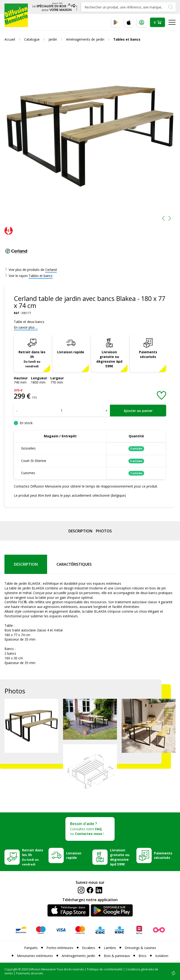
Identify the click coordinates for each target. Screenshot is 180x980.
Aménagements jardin (78, 956)
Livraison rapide (71, 352)
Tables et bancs (41, 276)
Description (80, 531)
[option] (90, 136)
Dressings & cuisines (140, 948)
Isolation (162, 956)
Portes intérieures (60, 948)
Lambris (110, 948)
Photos (104, 531)
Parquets (31, 948)
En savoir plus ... (26, 327)
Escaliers (89, 948)
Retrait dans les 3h (32, 359)
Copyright (11, 969)
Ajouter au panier (138, 411)
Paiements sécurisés (148, 354)
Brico (142, 956)
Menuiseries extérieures (35, 956)
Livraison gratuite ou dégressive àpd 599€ (109, 359)
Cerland (51, 270)
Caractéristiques (74, 564)
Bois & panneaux (117, 956)
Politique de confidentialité (105, 969)
